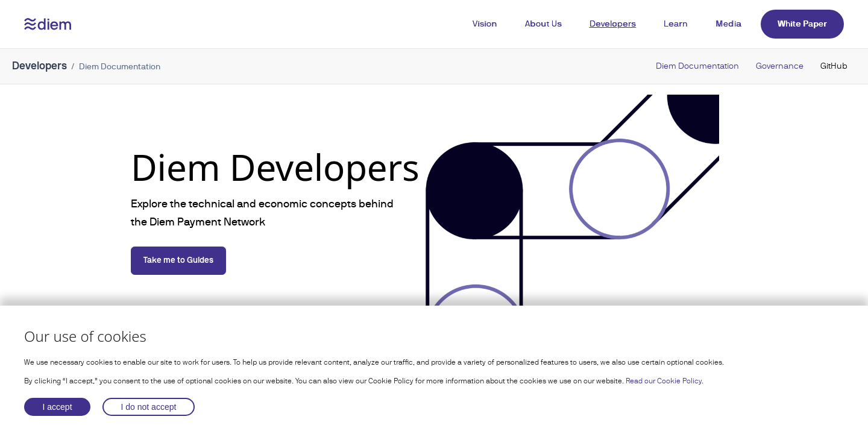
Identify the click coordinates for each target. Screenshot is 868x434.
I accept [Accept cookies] (58, 407)
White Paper (802, 24)
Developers (613, 24)
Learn (676, 24)
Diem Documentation (697, 66)
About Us (543, 24)
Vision (485, 24)
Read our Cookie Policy (664, 381)
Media (728, 24)
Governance (780, 66)
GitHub (834, 66)
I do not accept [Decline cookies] (149, 407)
